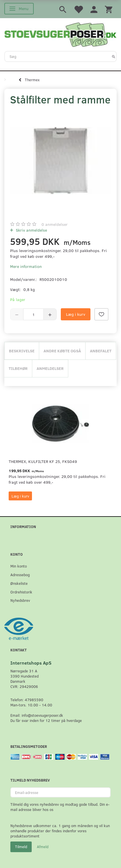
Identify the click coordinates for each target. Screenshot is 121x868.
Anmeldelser (50, 368)
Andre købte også (62, 351)
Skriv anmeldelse (31, 230)
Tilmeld (21, 847)
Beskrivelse (22, 351)
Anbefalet (101, 351)
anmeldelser (55, 224)
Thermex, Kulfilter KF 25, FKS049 (43, 461)
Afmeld (43, 847)
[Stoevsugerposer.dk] (60, 34)
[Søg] (114, 56)
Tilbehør (18, 368)
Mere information (26, 266)
